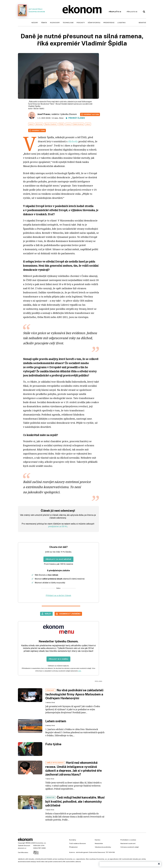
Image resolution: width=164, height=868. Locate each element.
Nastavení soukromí (128, 843)
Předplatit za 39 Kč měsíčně (58, 559)
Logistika (122, 23)
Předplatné (73, 847)
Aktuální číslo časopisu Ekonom (31, 10)
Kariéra (98, 840)
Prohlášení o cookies (128, 840)
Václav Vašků (39, 109)
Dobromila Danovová (97, 852)
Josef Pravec (44, 114)
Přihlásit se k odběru (58, 659)
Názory (35, 23)
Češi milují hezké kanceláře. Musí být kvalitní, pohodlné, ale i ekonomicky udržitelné (75, 801)
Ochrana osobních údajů (130, 847)
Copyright (22, 843)
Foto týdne (53, 744)
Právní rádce (109, 23)
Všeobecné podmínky (103, 847)
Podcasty (81, 23)
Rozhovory (55, 23)
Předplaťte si (115, 12)
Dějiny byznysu (94, 23)
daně (31, 124)
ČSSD (61, 124)
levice (68, 124)
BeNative (142, 23)
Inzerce (72, 852)
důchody (39, 124)
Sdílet (48, 614)
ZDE (80, 671)
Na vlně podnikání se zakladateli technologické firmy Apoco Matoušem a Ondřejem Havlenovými (74, 694)
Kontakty (73, 840)
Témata (44, 23)
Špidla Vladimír (51, 124)
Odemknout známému (70, 614)
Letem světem (56, 721)
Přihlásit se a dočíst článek (58, 595)
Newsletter (99, 843)
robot (88, 124)
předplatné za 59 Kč (58, 526)
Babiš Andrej (78, 124)
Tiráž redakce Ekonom (78, 843)
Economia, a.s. (41, 843)
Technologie (68, 23)
